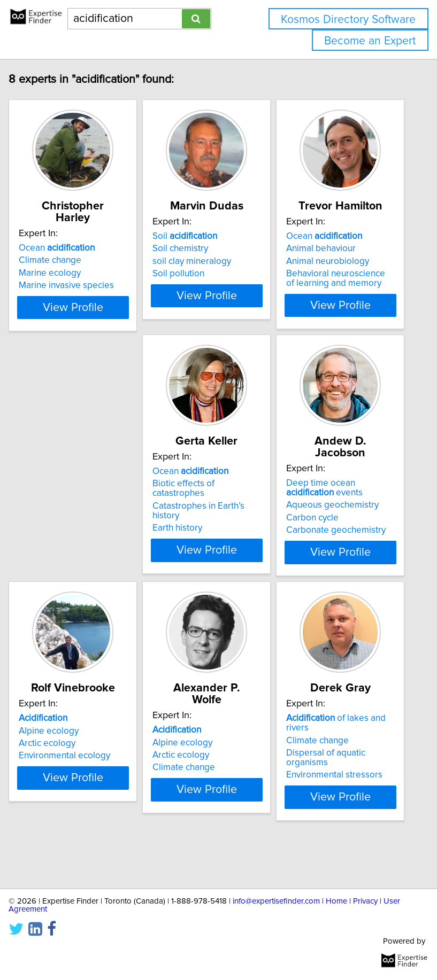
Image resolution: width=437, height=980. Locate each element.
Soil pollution (188, 285)
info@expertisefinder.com (276, 901)
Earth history (53, 561)
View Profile (82, 326)
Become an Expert (370, 41)
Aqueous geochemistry (208, 526)
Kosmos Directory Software (348, 20)
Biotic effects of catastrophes (59, 522)
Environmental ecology (342, 542)
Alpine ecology (326, 517)
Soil (194, 248)
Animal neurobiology (337, 273)
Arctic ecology (324, 530)
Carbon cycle (188, 539)
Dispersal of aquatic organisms (202, 800)
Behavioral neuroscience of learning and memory (345, 290)
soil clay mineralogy (201, 273)
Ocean (66, 248)
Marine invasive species (76, 285)
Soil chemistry (190, 260)
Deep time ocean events (200, 509)
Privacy (365, 901)
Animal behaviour (331, 260)
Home (336, 901)
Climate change (60, 260)
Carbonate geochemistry (212, 551)
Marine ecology (59, 273)
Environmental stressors (210, 818)
